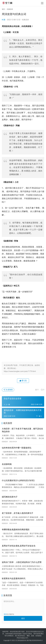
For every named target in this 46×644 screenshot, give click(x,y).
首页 (3, 9)
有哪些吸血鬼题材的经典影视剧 (16, 530)
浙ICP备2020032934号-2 (34, 640)
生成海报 (8, 390)
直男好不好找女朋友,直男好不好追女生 (19, 546)
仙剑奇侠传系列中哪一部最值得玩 (17, 448)
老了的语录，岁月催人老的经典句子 (18, 513)
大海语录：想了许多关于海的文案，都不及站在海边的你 (22, 430)
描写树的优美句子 (10, 497)
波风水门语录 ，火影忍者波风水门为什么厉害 (22, 562)
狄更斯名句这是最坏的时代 (14, 578)
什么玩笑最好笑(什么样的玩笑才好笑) (18, 480)
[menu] (42, 3)
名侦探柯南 (7, 464)
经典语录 (25, 20)
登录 (5, 614)
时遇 (4, 20)
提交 (23, 618)
